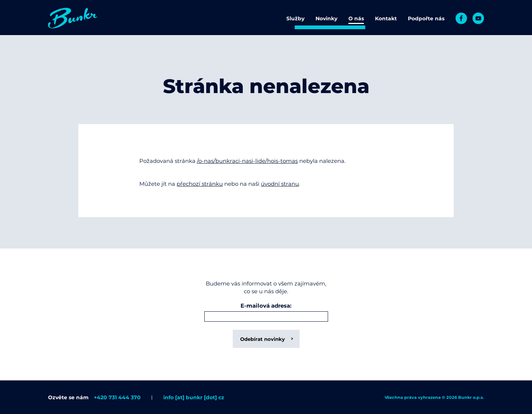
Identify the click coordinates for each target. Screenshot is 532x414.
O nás (356, 18)
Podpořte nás (426, 18)
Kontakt (386, 18)
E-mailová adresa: (266, 306)
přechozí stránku (200, 184)
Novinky (326, 18)
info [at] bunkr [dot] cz (194, 397)
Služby (295, 18)
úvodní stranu (280, 184)
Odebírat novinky (262, 339)
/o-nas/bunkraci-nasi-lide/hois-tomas (247, 161)
